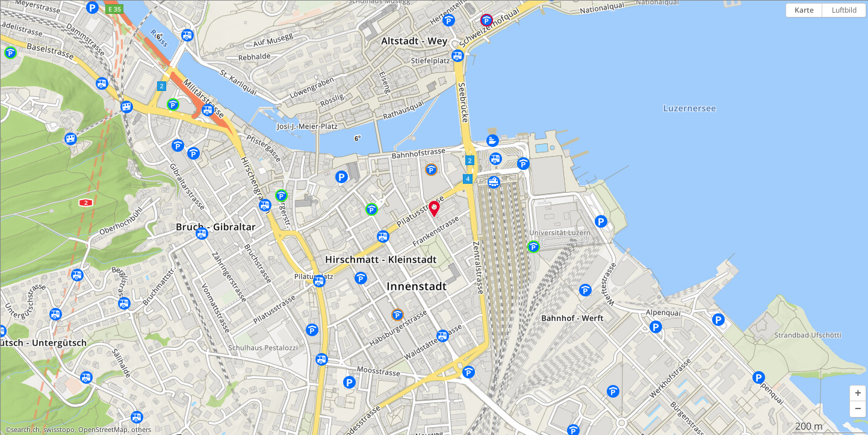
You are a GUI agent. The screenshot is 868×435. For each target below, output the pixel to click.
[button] (858, 393)
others (141, 430)
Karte (804, 10)
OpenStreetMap (103, 430)
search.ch (25, 430)
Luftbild (844, 10)
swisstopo (59, 430)
